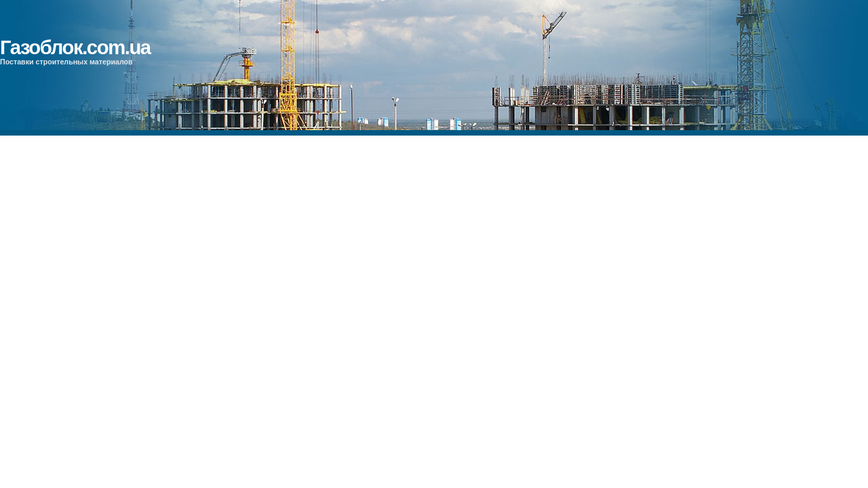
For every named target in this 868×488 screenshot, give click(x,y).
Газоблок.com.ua (75, 47)
